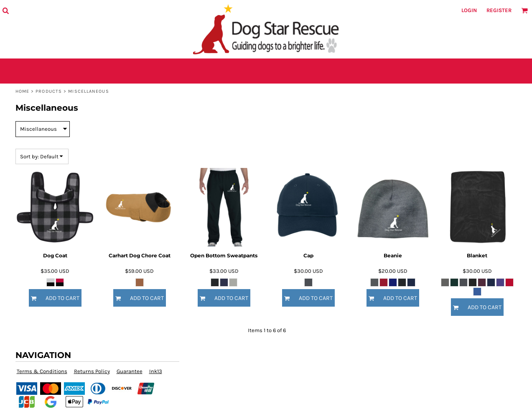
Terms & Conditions (42, 371)
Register (499, 10)
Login (469, 10)
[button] (5, 10)
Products (49, 91)
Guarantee (130, 371)
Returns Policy (92, 371)
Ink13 (156, 371)
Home (22, 91)
